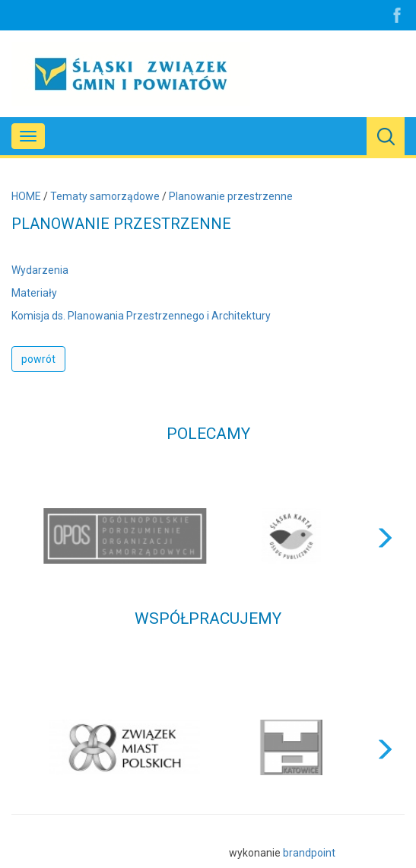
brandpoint (309, 853)
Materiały (34, 293)
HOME (26, 196)
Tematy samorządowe (105, 196)
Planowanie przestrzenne (231, 196)
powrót (38, 359)
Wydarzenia (40, 270)
